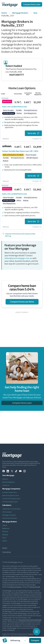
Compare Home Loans (32, 4)
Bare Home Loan (15, 107)
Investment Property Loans (11, 499)
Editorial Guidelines (9, 482)
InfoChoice (6, 636)
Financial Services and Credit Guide (30, 620)
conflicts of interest (15, 587)
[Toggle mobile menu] (37, 632)
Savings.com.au (33, 634)
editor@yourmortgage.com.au (18, 258)
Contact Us (6, 485)
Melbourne (6, 528)
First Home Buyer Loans (10, 502)
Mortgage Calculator (9, 515)
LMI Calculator (7, 512)
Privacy (5, 548)
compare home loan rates (22, 302)
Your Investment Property (19, 636)
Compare (36, 139)
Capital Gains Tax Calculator (11, 509)
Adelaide (5, 535)
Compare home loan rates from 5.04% (22, 288)
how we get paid (35, 587)
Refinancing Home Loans (11, 495)
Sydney (5, 525)
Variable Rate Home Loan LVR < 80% (20, 151)
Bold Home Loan (15, 194)
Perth (4, 538)
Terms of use (7, 552)
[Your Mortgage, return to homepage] (10, 4)
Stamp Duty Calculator (10, 518)
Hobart (5, 541)
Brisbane (5, 532)
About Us (5, 479)
